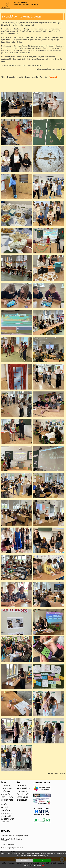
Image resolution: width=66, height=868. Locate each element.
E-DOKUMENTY (6, 786)
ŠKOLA (3, 783)
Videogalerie (53, 77)
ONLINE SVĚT (22, 800)
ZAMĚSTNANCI (6, 791)
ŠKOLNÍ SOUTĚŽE (23, 794)
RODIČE (3, 804)
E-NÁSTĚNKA (5, 810)
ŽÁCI (19, 783)
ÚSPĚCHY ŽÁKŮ (23, 797)
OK (42, 861)
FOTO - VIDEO (22, 791)
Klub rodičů (5, 822)
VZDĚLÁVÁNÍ (22, 786)
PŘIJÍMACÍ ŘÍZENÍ (23, 788)
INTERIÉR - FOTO (7, 797)
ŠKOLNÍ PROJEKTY (8, 788)
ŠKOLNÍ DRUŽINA (7, 816)
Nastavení (24, 861)
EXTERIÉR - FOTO (7, 800)
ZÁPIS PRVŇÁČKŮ (7, 819)
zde (43, 865)
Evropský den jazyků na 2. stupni (22, 17)
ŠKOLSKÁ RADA (6, 813)
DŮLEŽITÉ (4, 807)
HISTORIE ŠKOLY (7, 794)
